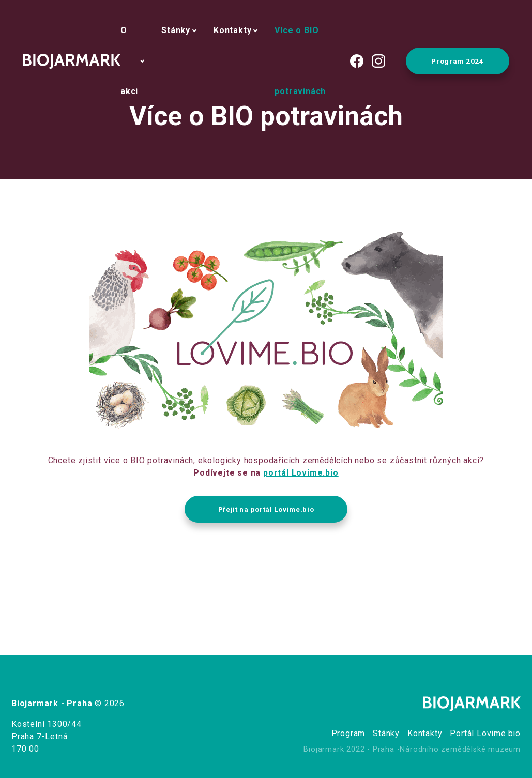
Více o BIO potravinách (300, 61)
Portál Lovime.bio (485, 733)
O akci (129, 61)
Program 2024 (457, 61)
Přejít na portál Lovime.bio (266, 509)
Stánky (176, 30)
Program (348, 733)
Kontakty (232, 30)
